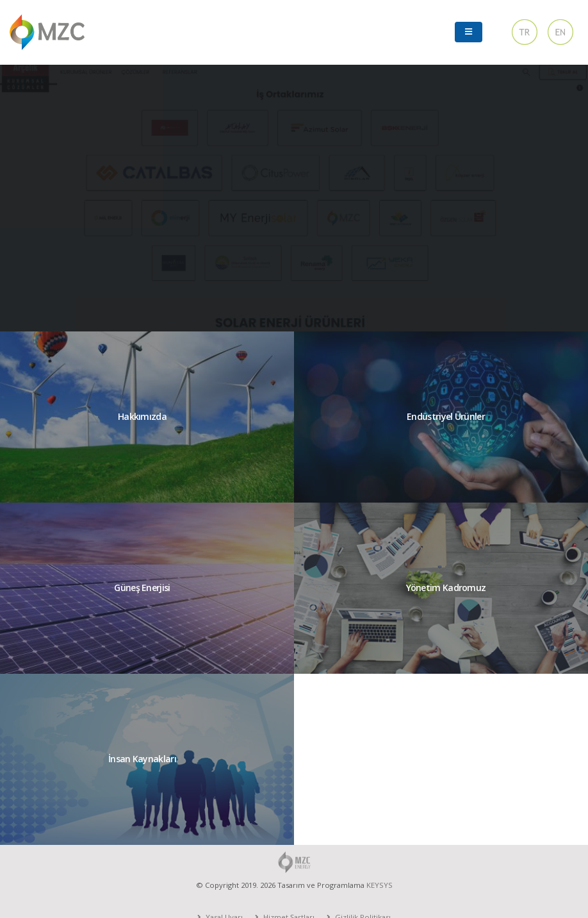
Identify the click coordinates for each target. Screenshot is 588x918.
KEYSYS (380, 885)
